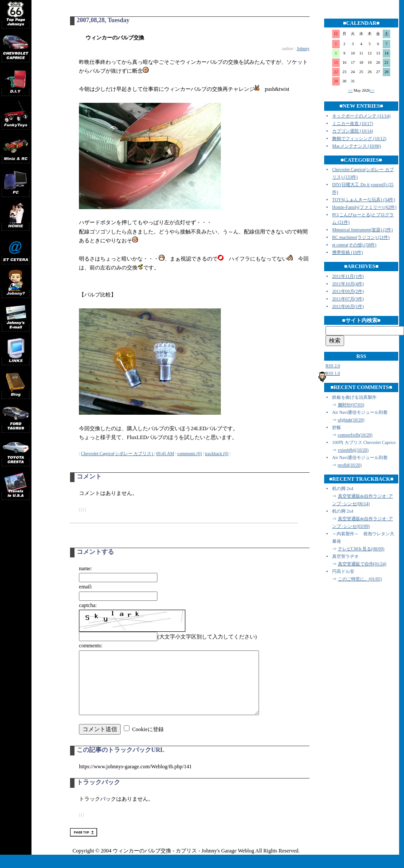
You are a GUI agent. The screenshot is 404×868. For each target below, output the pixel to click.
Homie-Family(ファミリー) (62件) (364, 207)
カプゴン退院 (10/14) (353, 131)
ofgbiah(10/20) (351, 420)
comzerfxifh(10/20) (355, 435)
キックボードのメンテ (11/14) (361, 116)
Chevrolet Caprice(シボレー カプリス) (118, 453)
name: (85, 568)
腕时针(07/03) (351, 405)
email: (86, 587)
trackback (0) (217, 453)
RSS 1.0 (333, 373)
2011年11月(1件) (348, 276)
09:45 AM (165, 453)
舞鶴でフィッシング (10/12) (359, 138)
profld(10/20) (350, 465)
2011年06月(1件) (348, 306)
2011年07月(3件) (348, 299)
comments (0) (190, 453)
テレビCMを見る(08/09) (361, 549)
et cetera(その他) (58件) (354, 245)
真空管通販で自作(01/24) (362, 564)
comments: (91, 646)
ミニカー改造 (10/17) (353, 123)
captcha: (88, 605)
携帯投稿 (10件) (347, 252)
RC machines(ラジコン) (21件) (361, 237)
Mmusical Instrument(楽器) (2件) (363, 230)
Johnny (303, 49)
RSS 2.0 (333, 366)
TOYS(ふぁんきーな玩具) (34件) (364, 200)
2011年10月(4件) (348, 284)
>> (372, 90)
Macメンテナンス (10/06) (357, 146)
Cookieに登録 (148, 743)
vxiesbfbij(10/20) (353, 450)
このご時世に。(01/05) (360, 579)
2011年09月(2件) (348, 291)
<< (350, 90)
